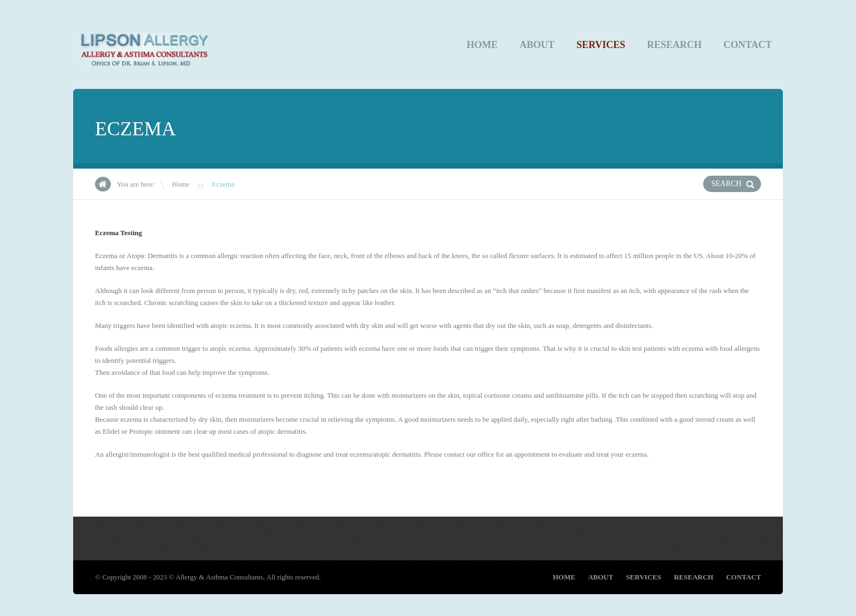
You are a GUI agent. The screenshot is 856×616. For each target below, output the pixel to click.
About (537, 45)
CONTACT (748, 45)
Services (601, 45)
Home (482, 45)
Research (674, 45)
